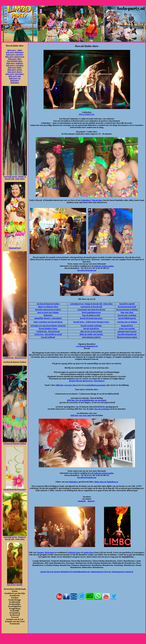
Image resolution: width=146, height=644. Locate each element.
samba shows (89, 552)
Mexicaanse (50, 552)
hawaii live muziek (15, 585)
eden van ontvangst (98, 400)
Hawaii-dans (97, 200)
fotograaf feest (15, 248)
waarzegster (85, 307)
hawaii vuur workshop (127, 315)
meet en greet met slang (47, 312)
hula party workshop (15, 65)
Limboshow (86, 200)
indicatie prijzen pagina (104, 266)
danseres (91, 501)
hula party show (15, 59)
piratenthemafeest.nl (81, 572)
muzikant (82, 501)
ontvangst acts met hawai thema (44, 326)
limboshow (15, 80)
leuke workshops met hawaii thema (48, 322)
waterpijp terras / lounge (14, 177)
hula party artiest (15, 70)
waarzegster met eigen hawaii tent (91, 309)
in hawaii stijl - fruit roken (15, 178)
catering (120, 322)
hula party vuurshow (15, 55)
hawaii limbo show (15, 61)
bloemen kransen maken (127, 337)
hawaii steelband (48, 337)
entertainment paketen (91, 337)
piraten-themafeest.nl (63, 572)
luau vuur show (127, 312)
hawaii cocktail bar (91, 328)
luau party (22, 489)
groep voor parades (127, 328)
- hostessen (61, 326)
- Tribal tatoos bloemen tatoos (97, 322)
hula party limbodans (15, 52)
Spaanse (40, 552)
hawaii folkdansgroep (127, 318)
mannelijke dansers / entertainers (48, 318)
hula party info (15, 76)
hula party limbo (15, 68)
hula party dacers (15, 72)
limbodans (15, 83)
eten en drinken (130, 322)
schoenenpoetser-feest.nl (100, 572)
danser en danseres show (48, 307)
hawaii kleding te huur (48, 328)
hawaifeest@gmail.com (87, 270)
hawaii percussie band (127, 307)
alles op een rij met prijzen (91, 331)
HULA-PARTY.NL (87, 114)
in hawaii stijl (96, 307)
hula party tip (15, 78)
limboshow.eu (113, 482)
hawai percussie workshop (127, 309)
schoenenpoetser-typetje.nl (122, 572)
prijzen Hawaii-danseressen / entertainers (87, 381)
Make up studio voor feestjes (91, 334)
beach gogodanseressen (91, 312)
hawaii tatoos (79, 322)
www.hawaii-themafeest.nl (87, 346)
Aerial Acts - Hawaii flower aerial (48, 334)
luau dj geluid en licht (91, 315)
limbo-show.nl (100, 482)
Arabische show (74, 552)
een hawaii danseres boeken (15, 444)
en (58, 312)
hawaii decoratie (10, 489)
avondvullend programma (95, 385)
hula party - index (15, 50)
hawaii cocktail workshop (91, 326)
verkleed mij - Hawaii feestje (15, 358)
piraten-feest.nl (47, 572)
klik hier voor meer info (81, 415)
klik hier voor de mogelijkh (79, 400)
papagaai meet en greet (127, 331)
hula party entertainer (15, 74)
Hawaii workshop (102, 409)
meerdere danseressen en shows (48, 309)
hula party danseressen (15, 57)
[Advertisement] (87, 611)
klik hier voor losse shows (67, 385)
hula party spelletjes (15, 63)
